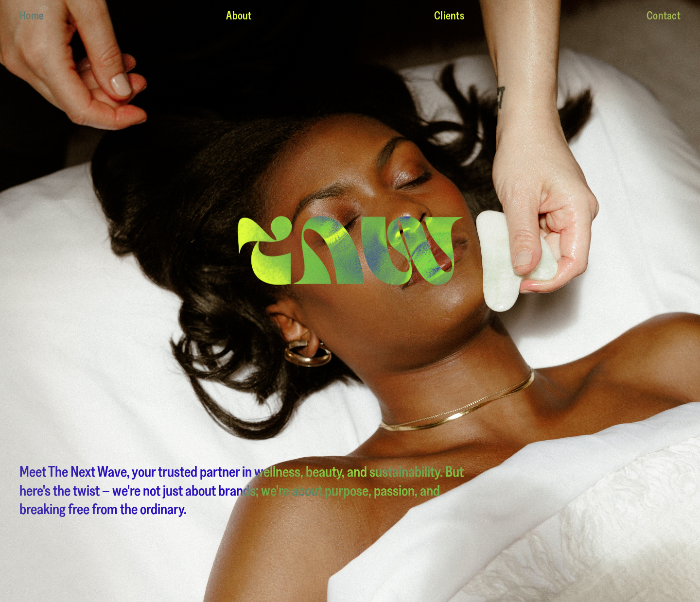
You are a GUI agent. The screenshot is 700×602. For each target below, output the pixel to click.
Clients (449, 15)
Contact (664, 15)
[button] (681, 301)
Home (32, 15)
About (239, 15)
